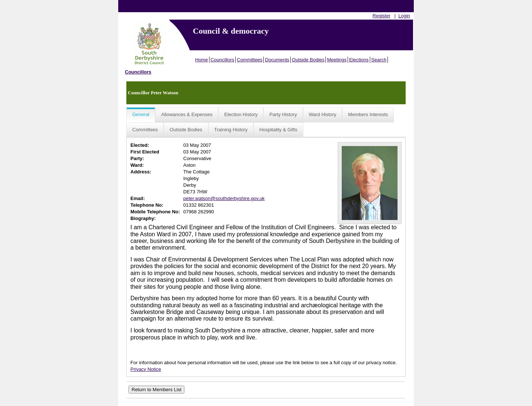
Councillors (222, 60)
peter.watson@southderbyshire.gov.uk (224, 198)
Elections (359, 60)
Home (202, 60)
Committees (250, 60)
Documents (277, 60)
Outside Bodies (308, 60)
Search (379, 60)
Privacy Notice (146, 369)
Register (381, 16)
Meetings (337, 60)
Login (404, 16)
